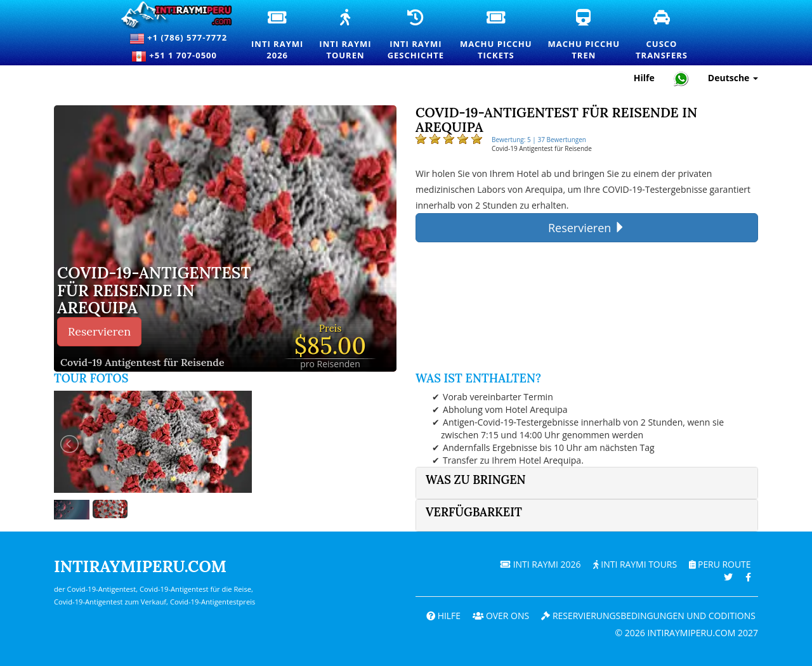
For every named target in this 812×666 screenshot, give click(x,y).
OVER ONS (499, 616)
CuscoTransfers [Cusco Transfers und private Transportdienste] (666, 36)
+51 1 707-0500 (178, 56)
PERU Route (720, 564)
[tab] (587, 483)
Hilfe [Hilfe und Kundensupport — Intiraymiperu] (644, 78)
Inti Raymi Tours (634, 564)
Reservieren (99, 331)
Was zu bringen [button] (476, 480)
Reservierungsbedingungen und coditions (648, 616)
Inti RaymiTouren (350, 36)
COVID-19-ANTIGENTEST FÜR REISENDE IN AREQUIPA (154, 291)
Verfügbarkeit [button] (474, 512)
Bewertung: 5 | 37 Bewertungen (539, 140)
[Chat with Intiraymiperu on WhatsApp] (681, 78)
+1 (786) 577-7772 (178, 39)
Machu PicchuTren (589, 36)
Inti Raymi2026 (282, 36)
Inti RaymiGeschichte (421, 36)
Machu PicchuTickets (501, 36)
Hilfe (442, 616)
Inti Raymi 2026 (540, 564)
